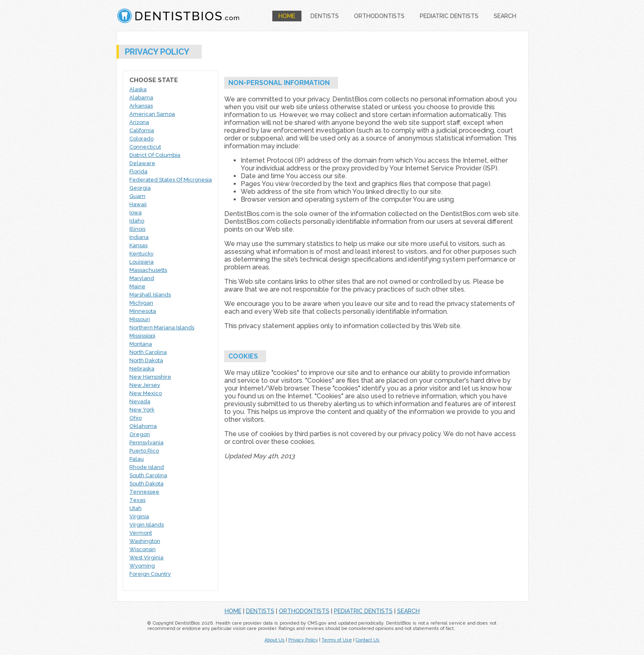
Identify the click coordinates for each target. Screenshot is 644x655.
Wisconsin (143, 549)
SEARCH (505, 16)
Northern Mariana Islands (162, 327)
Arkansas (141, 106)
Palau (137, 459)
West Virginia (146, 557)
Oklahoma (143, 426)
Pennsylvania (146, 442)
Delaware (142, 163)
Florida (138, 171)
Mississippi (142, 336)
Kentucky (141, 254)
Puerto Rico (144, 451)
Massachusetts (148, 270)
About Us (275, 640)
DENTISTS (325, 16)
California (142, 130)
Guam (137, 196)
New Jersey (145, 385)
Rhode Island (147, 467)
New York (142, 410)
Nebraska (142, 369)
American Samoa (152, 114)
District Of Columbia (155, 155)
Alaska (138, 89)
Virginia (139, 516)
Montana (141, 344)
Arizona (139, 122)
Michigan (141, 303)
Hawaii (138, 204)
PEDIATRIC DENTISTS (449, 16)
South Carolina (148, 475)
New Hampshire (150, 377)
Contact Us (368, 640)
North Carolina (148, 352)
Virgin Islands (147, 525)
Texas (137, 500)
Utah (136, 508)
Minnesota (143, 311)
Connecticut (145, 147)
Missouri (140, 319)
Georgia (140, 188)
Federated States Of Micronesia (171, 180)
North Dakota (146, 360)
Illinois (137, 229)
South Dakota (146, 484)
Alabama (141, 98)
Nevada (140, 401)
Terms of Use (337, 640)
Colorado (141, 139)
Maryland (142, 278)
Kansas (138, 245)
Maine (137, 286)
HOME (287, 16)
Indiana (139, 237)
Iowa (136, 213)
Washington (145, 541)
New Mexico (146, 393)
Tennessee (144, 492)
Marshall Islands (150, 295)
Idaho (137, 221)
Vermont (141, 533)
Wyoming (142, 566)
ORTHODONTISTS (379, 16)
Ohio (136, 418)
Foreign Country (150, 574)
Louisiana (141, 262)
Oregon (140, 434)
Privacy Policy (303, 640)
